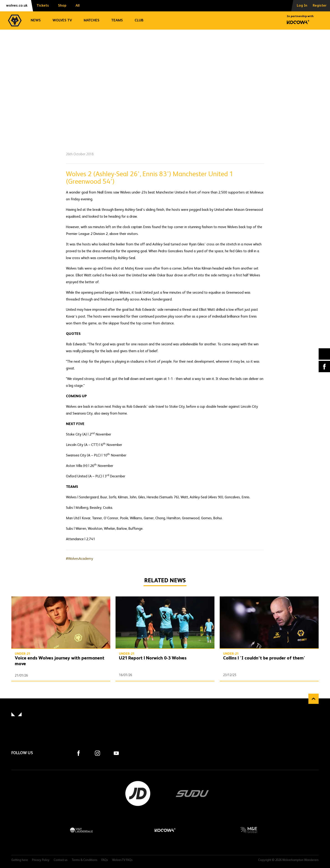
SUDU (192, 794)
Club (139, 20)
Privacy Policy (41, 860)
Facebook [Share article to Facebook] (324, 367)
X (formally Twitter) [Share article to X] (324, 354)
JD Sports (138, 794)
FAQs (105, 860)
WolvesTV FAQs (122, 860)
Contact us (61, 860)
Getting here (20, 860)
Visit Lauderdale (81, 830)
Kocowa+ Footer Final (165, 830)
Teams (117, 20)
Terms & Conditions (84, 860)
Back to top (314, 699)
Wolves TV (62, 20)
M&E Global (249, 830)
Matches (92, 20)
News (36, 20)
